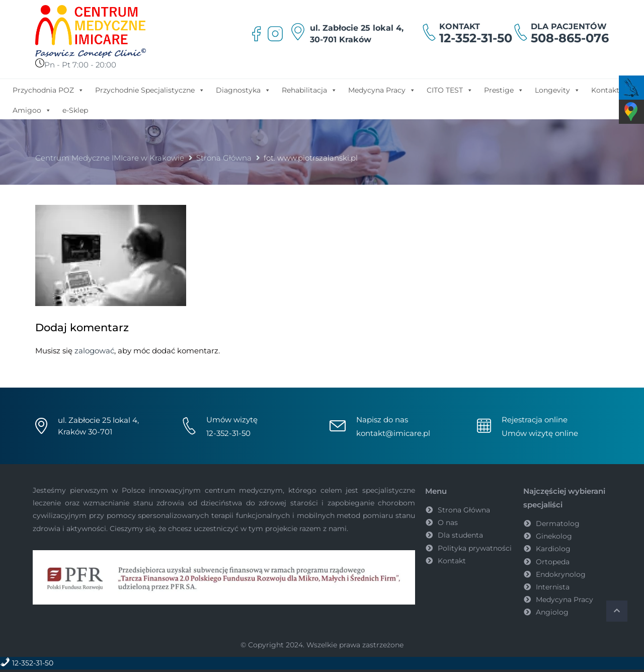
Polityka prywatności (475, 548)
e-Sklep (75, 110)
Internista (553, 587)
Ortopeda (553, 562)
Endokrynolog (561, 574)
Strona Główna (224, 158)
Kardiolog (553, 549)
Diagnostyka (243, 90)
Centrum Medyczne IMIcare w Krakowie (110, 158)
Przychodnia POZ (48, 90)
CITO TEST (450, 90)
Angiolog (552, 612)
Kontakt (605, 90)
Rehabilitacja (309, 90)
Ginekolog (554, 536)
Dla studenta (460, 535)
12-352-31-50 (476, 38)
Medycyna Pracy (382, 90)
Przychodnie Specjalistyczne (150, 90)
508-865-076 (570, 38)
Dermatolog (558, 524)
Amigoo (32, 110)
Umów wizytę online (540, 433)
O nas (448, 522)
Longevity (557, 90)
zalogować (94, 351)
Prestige (504, 90)
